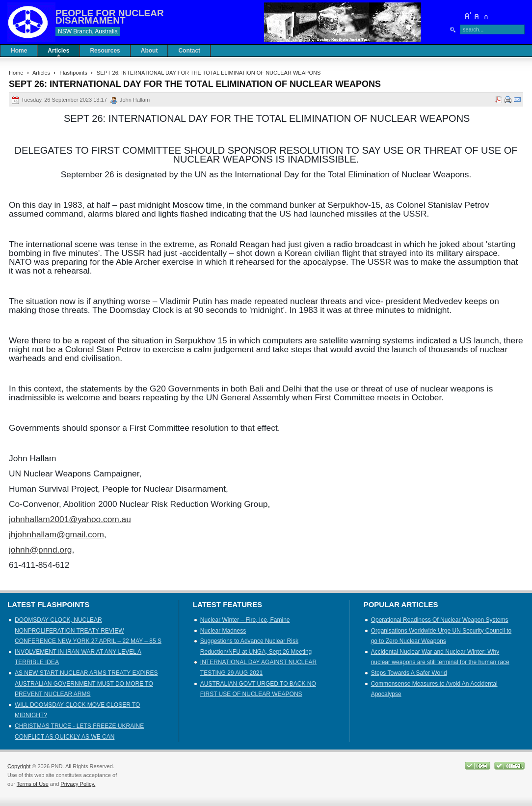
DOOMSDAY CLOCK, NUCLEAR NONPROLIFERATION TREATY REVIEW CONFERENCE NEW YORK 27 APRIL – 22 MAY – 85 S (88, 630)
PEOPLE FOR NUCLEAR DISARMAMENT (110, 17)
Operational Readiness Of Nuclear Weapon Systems (440, 620)
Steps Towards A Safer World (409, 673)
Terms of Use (33, 784)
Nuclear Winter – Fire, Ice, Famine (245, 620)
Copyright (19, 766)
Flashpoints (73, 73)
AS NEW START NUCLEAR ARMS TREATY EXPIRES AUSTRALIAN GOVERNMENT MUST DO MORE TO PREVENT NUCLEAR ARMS (86, 683)
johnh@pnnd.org (40, 550)
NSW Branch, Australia (88, 31)
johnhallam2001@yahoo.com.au (70, 519)
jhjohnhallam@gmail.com (56, 534)
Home (16, 73)
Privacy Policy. (78, 784)
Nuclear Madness (223, 631)
